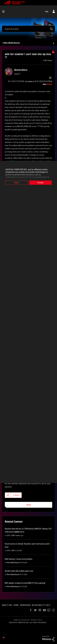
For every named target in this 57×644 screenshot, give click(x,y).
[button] (8, 495)
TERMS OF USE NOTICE (21, 620)
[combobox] (28, 29)
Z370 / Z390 (10, 535)
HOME (16, 605)
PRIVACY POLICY (37, 620)
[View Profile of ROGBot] (49, 84)
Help (47, 12)
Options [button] (53, 43)
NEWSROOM (25, 605)
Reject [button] (17, 183)
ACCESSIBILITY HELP (41, 605)
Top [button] (4, 638)
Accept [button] (40, 183)
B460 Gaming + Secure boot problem (19, 559)
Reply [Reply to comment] (29, 505)
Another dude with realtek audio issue (19, 571)
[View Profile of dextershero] (21, 70)
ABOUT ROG (7, 605)
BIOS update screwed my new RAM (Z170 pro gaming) (25, 583)
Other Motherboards (12, 43)
